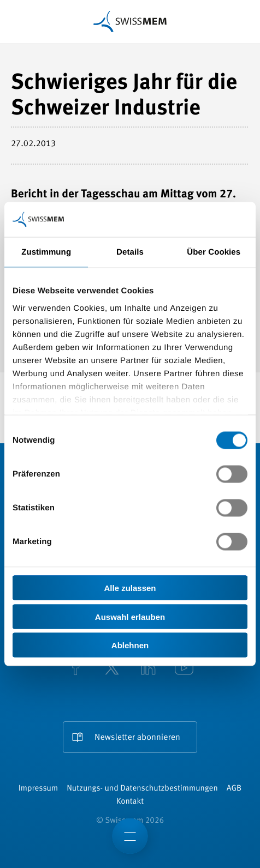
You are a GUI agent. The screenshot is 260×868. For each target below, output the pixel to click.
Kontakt (130, 802)
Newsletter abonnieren (137, 738)
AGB (234, 789)
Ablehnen (130, 645)
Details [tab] (130, 252)
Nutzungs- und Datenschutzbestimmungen (142, 789)
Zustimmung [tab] (46, 252)
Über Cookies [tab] (214, 252)
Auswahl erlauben (130, 616)
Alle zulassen (130, 588)
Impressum (38, 789)
